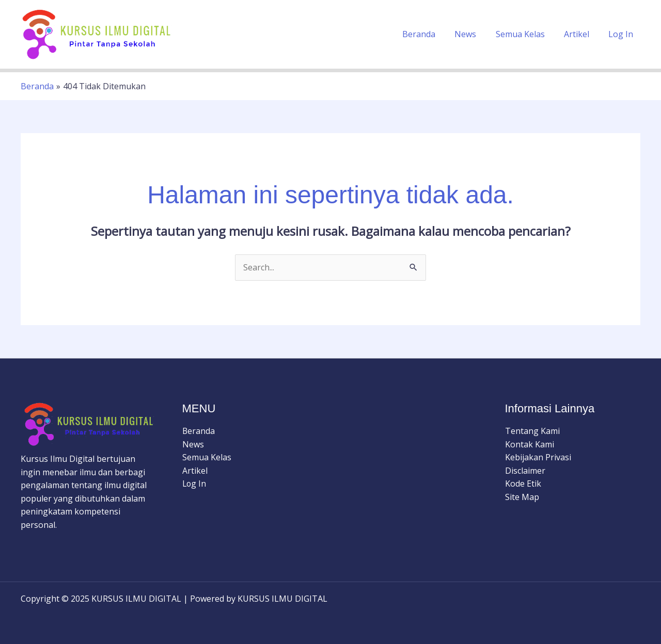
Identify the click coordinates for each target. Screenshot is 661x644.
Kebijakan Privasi (538, 457)
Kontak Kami (530, 444)
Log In (622, 34)
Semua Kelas (527, 34)
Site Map (522, 497)
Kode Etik (523, 484)
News (475, 34)
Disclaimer (525, 471)
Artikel (581, 34)
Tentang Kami (532, 431)
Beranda (431, 34)
